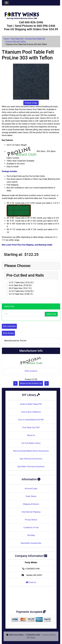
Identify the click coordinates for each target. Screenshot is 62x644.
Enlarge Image (31, 103)
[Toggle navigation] (7, 3)
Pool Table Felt (17, 39)
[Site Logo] (31, 15)
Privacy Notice (31, 520)
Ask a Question (9, 326)
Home (6, 39)
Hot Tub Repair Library (31, 443)
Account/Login (31, 488)
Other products (31, 371)
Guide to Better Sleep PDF (31, 404)
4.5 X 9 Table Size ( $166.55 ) (21, 291)
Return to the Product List (31, 383)
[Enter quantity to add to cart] (25, 314)
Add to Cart (51, 314)
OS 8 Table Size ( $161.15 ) (20, 288)
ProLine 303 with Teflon (16, 41)
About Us (31, 435)
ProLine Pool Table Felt (35, 39)
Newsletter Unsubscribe (31, 543)
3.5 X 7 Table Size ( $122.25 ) (21, 283)
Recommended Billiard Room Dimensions (31, 451)
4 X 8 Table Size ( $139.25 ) (20, 285)
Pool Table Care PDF (31, 428)
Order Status (31, 496)
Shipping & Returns (31, 504)
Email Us (31, 582)
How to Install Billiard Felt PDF (31, 420)
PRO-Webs (31, 638)
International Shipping (31, 512)
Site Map (31, 535)
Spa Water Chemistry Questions (31, 467)
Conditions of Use (31, 528)
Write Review (8, 333)
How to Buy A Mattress (31, 412)
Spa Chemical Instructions (31, 459)
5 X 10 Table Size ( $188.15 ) (21, 294)
